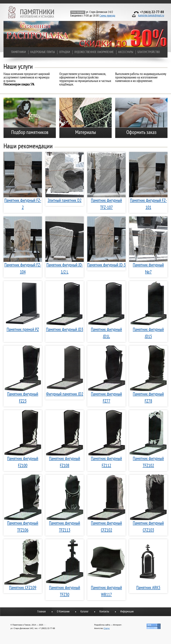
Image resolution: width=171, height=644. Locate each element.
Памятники (18, 52)
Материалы (86, 133)
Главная (42, 612)
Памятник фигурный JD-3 (106, 265)
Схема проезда (107, 16)
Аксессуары (126, 52)
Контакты (104, 612)
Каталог (84, 612)
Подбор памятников (30, 133)
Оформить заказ (141, 133)
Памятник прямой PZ (23, 330)
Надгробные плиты (42, 52)
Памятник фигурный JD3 (65, 330)
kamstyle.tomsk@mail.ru (151, 16)
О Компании (63, 612)
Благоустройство (149, 52)
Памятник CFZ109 (23, 588)
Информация (127, 612)
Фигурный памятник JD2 (65, 394)
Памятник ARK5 (148, 588)
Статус (107, 628)
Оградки (65, 52)
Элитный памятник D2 (65, 201)
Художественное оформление (94, 52)
